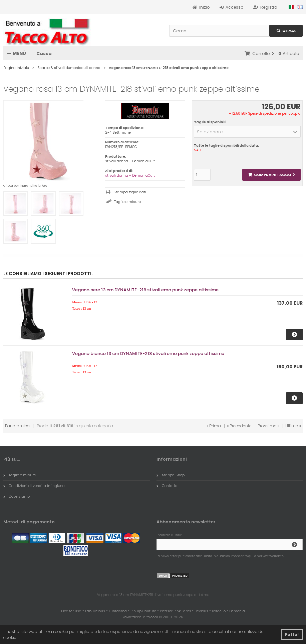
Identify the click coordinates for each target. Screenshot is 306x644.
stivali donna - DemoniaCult (130, 175)
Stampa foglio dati (130, 192)
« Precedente (239, 426)
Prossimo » (268, 426)
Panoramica (17, 426)
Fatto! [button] (292, 634)
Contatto (167, 486)
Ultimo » (293, 426)
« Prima (214, 426)
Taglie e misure (127, 202)
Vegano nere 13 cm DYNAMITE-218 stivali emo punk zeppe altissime (145, 290)
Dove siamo (17, 496)
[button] (247, 132)
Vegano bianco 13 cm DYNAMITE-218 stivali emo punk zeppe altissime (148, 353)
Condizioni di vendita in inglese (34, 486)
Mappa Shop (171, 475)
